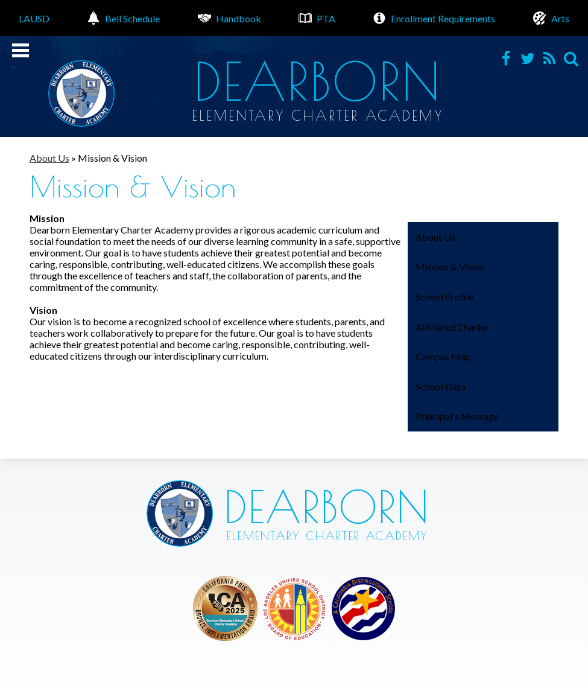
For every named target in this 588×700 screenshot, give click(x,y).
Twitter (528, 59)
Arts (551, 18)
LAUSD (34, 18)
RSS (549, 59)
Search (571, 59)
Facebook (506, 59)
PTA (317, 18)
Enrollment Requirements (434, 18)
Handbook (229, 18)
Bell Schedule (123, 18)
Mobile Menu (21, 50)
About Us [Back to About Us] (49, 158)
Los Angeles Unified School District (225, 609)
